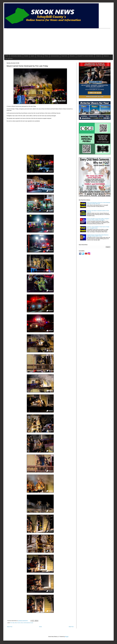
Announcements (55, 56)
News (22, 623)
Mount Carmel (18, 623)
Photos (46, 56)
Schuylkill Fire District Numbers (85, 56)
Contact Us (99, 56)
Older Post (71, 627)
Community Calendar (16, 56)
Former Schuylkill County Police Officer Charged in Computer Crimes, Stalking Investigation (98, 219)
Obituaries (72, 56)
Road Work (64, 56)
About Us (106, 56)
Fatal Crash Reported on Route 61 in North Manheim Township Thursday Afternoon (99, 203)
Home (7, 56)
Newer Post (10, 627)
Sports (33, 56)
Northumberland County (28, 623)
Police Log (39, 56)
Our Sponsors (9, 59)
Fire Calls (12, 623)
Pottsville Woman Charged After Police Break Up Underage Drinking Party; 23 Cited (98, 236)
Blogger (67, 637)
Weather (26, 56)
